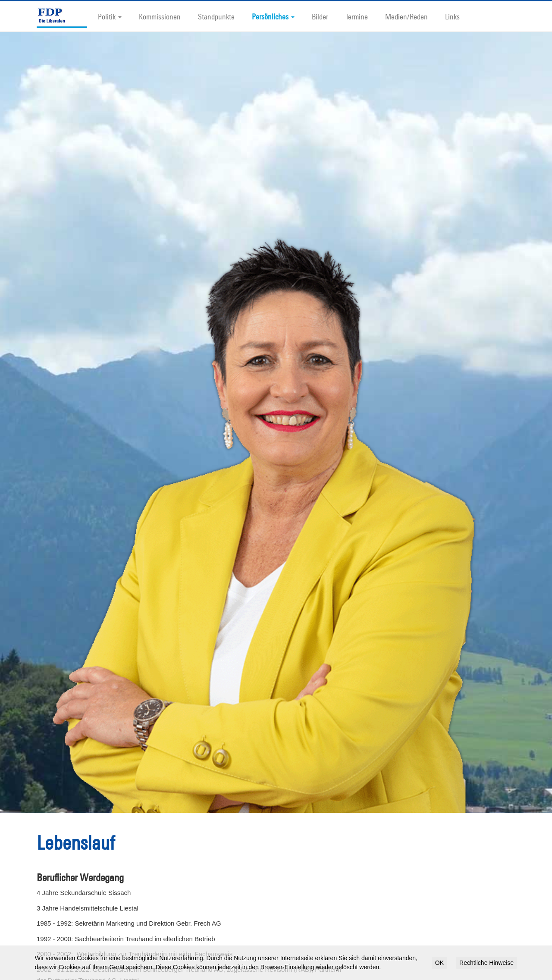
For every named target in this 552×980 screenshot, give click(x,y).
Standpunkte (216, 16)
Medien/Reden (406, 16)
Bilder (320, 16)
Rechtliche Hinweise (486, 963)
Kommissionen (160, 16)
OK (439, 963)
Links (452, 16)
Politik (110, 16)
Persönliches (273, 16)
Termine (357, 16)
